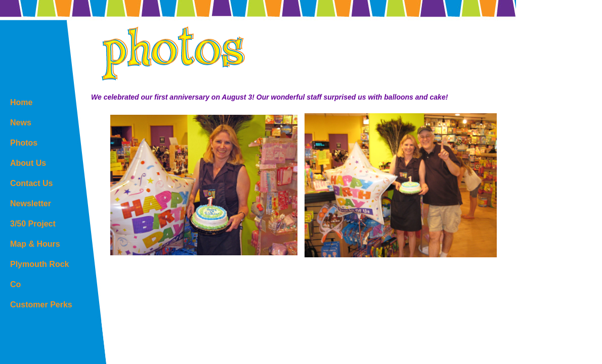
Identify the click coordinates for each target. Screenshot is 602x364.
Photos (24, 143)
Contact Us (31, 183)
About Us (28, 163)
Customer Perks (41, 305)
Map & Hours (35, 244)
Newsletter (31, 203)
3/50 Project (33, 224)
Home (21, 102)
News (21, 123)
